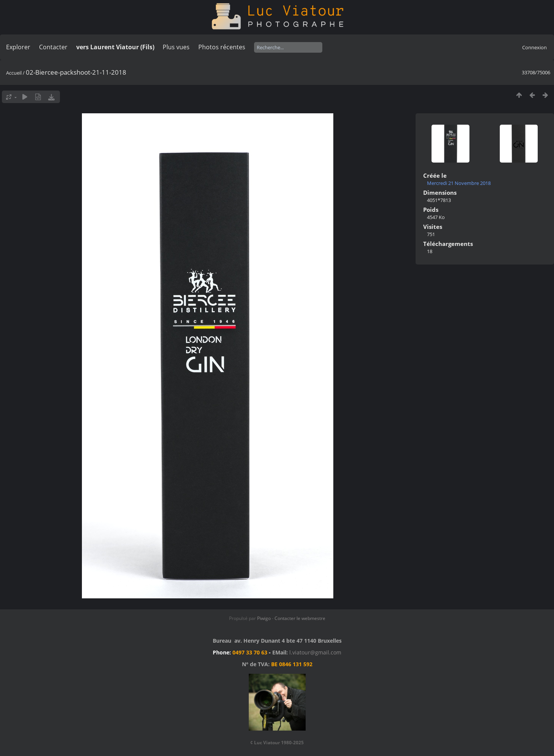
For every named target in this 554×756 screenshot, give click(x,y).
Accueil (14, 73)
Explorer (18, 47)
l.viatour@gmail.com (315, 652)
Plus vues (176, 47)
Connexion (534, 47)
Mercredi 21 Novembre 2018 (459, 183)
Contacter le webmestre (300, 618)
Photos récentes (222, 47)
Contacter (53, 47)
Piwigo (264, 618)
